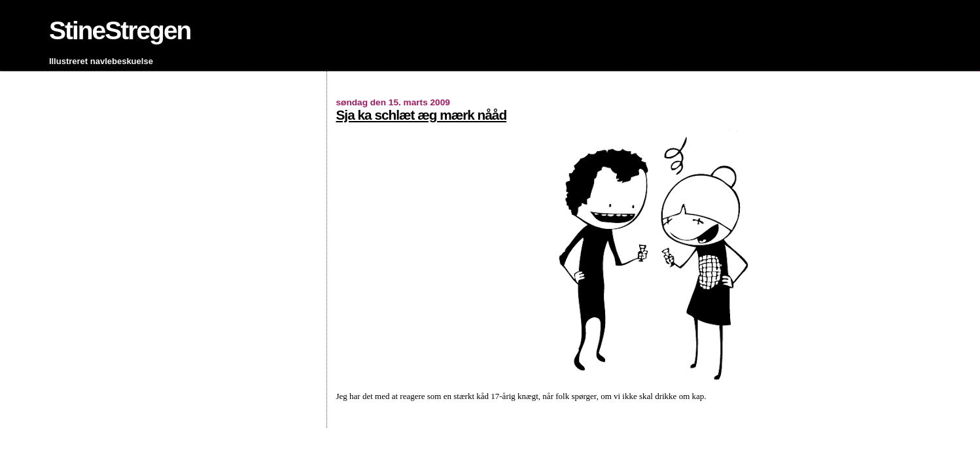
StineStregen (120, 30)
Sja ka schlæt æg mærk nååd (421, 115)
